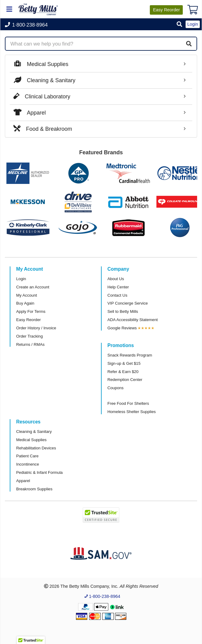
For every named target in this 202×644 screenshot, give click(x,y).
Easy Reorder (29, 320)
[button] (179, 25)
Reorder (166, 10)
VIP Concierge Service (128, 303)
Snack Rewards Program (130, 355)
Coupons (115, 388)
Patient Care (27, 456)
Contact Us (117, 295)
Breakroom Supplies (34, 489)
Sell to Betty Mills (123, 311)
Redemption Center (125, 380)
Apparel (23, 481)
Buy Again (25, 303)
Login (21, 279)
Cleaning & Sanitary (34, 432)
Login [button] (193, 24)
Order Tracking (29, 336)
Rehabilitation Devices (36, 448)
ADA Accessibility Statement (133, 320)
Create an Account (33, 287)
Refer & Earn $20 (123, 372)
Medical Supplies (31, 440)
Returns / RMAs (30, 344)
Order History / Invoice (36, 328)
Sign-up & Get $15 (124, 363)
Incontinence (28, 464)
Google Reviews (122, 328)
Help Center (118, 287)
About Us (116, 279)
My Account (27, 295)
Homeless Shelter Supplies (132, 412)
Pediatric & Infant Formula (39, 472)
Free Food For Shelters (128, 403)
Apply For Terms (31, 311)
